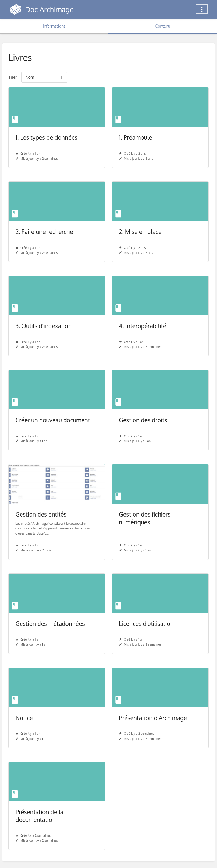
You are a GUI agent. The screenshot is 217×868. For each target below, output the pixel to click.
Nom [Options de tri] (30, 77)
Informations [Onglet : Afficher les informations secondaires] (54, 26)
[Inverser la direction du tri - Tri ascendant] (61, 77)
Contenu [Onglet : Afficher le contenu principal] (163, 26)
